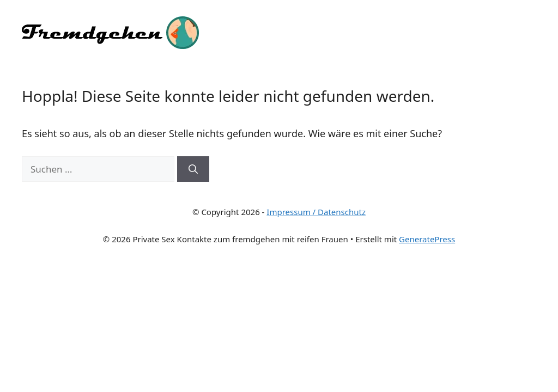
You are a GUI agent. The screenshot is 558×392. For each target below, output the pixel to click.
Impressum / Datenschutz (316, 212)
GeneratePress (427, 239)
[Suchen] (193, 169)
